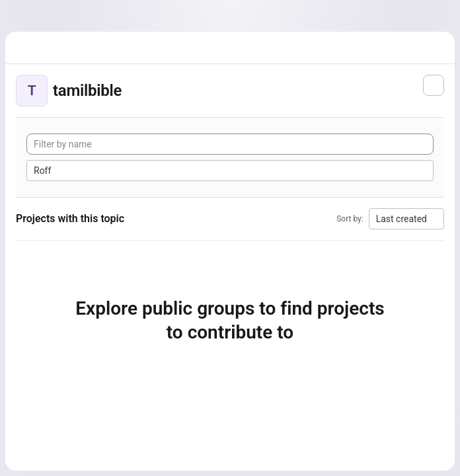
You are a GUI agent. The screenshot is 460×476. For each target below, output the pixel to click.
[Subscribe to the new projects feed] (434, 85)
